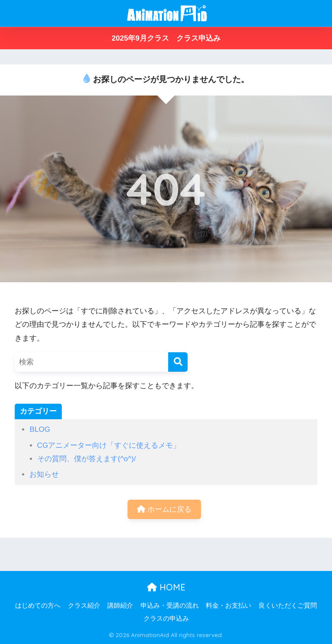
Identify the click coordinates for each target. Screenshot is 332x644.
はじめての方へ (38, 606)
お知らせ (44, 474)
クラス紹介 (84, 606)
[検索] (178, 362)
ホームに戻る (164, 509)
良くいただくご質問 (288, 606)
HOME (166, 587)
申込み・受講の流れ (170, 606)
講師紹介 (120, 606)
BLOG (40, 429)
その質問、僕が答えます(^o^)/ (87, 459)
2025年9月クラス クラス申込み (166, 38)
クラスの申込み (166, 618)
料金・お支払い (228, 606)
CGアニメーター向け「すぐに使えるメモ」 (109, 445)
